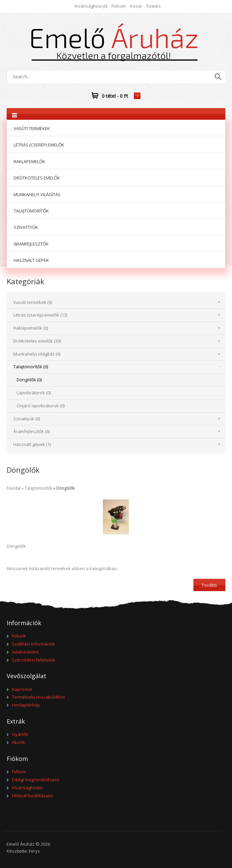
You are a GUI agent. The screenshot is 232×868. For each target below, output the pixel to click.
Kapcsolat (22, 689)
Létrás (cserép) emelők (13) (40, 315)
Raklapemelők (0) (31, 328)
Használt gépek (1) (32, 444)
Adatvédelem (25, 652)
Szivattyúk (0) (27, 419)
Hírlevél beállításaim (32, 796)
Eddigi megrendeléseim (36, 780)
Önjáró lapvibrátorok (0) (41, 406)
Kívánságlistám (27, 788)
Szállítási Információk (33, 644)
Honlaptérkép (26, 705)
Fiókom (119, 6)
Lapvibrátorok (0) (34, 393)
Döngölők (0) (29, 380)
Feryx (34, 851)
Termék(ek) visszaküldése (38, 697)
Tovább (209, 585)
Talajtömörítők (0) (31, 367)
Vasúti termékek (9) (33, 302)
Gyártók (20, 734)
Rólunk (19, 636)
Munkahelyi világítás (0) (37, 354)
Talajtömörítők (38, 488)
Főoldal (14, 488)
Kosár (136, 6)
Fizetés (154, 6)
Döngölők (65, 488)
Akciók (18, 742)
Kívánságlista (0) (91, 6)
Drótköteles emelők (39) (37, 341)
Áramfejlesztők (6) (31, 431)
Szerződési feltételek (34, 660)
